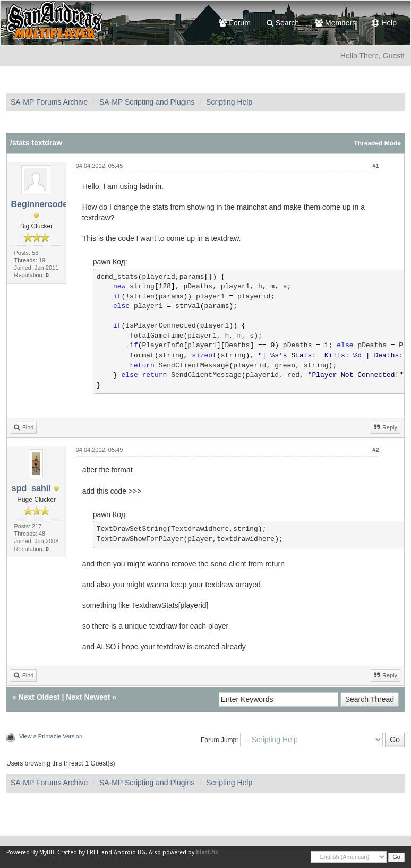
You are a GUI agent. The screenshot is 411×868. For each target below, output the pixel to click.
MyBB (47, 852)
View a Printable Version (51, 736)
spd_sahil (31, 488)
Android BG (130, 852)
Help (384, 23)
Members (335, 23)
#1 (375, 166)
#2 (375, 450)
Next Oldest (39, 697)
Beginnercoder (41, 204)
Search (283, 23)
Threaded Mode (377, 143)
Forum (234, 23)
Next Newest (88, 697)
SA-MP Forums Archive (49, 102)
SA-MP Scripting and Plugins (147, 102)
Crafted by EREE (79, 852)
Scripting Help (229, 102)
